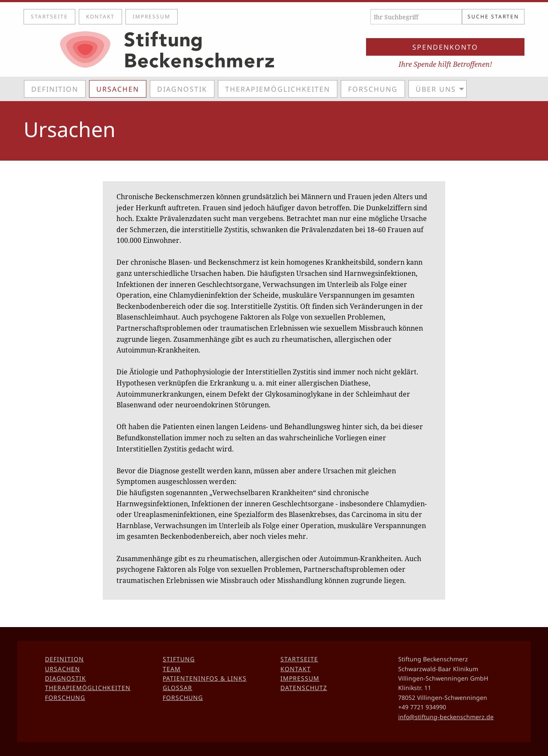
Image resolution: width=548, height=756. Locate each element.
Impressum (152, 16)
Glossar (177, 688)
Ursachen (118, 89)
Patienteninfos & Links (205, 678)
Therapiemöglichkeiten (278, 89)
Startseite (49, 16)
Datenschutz (304, 688)
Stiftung (179, 659)
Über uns (436, 89)
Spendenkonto (445, 47)
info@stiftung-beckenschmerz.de (446, 717)
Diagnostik (182, 89)
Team (172, 669)
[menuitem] (57, 89)
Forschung (373, 89)
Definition (55, 89)
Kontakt (100, 16)
